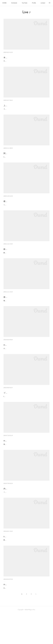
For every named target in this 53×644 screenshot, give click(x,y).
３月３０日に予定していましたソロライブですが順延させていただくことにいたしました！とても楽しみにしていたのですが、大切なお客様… (26, 113)
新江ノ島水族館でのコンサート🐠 (18, 310)
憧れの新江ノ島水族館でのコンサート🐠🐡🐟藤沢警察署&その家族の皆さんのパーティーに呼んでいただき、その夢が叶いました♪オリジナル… (26, 315)
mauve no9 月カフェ (12, 612)
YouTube (25, 3)
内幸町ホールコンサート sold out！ (18, 512)
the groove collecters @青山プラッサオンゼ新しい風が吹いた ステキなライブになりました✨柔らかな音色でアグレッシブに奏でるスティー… (26, 416)
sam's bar (8, 562)
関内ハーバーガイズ (12, 158)
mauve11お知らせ (11, 360)
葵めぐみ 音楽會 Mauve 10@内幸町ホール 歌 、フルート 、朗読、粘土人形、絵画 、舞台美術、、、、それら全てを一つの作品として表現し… (26, 466)
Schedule (14, 3)
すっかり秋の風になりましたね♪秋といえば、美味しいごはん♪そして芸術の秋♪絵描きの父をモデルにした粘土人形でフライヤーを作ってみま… (26, 365)
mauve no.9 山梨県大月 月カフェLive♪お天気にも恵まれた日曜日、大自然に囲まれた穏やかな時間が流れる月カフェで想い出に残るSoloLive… (26, 617)
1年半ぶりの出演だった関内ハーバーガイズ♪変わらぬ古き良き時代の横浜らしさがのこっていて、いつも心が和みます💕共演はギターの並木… (26, 163)
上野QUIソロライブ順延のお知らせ (18, 108)
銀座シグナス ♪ (11, 259)
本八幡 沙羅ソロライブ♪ (14, 58)
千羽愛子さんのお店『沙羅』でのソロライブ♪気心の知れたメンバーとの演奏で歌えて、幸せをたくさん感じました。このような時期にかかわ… (26, 62)
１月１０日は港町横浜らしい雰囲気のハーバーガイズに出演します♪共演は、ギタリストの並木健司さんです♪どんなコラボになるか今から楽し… (26, 214)
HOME (4, 3)
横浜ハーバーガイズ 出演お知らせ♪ (19, 209)
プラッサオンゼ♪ (11, 411)
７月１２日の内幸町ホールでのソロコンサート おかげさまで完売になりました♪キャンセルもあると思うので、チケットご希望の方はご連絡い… (26, 516)
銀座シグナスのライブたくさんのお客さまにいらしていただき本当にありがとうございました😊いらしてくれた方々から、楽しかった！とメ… (26, 264)
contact (43, 3)
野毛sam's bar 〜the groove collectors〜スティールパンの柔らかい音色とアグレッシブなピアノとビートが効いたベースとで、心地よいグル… (26, 567)
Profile (34, 3)
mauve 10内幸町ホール (13, 461)
